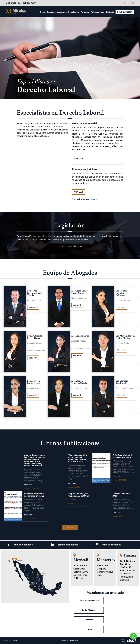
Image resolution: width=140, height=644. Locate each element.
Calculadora (125, 12)
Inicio (43, 12)
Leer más (28, 485)
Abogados (62, 12)
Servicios (51, 12)
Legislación (74, 12)
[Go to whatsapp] (133, 636)
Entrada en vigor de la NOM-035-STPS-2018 (122, 456)
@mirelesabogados (68, 545)
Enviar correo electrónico (89, 600)
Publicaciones (97, 12)
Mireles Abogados (23, 545)
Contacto (110, 12)
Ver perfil (33, 307)
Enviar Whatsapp (89, 610)
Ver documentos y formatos (70, 246)
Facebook (89, 620)
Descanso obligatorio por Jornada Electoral (34, 495)
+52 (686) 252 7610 (26, 3)
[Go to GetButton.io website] (133, 641)
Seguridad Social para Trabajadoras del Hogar (79, 495)
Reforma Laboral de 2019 (121, 495)
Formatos (85, 12)
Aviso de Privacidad (70, 641)
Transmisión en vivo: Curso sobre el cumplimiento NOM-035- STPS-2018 (78, 458)
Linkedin (89, 630)
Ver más (70, 527)
